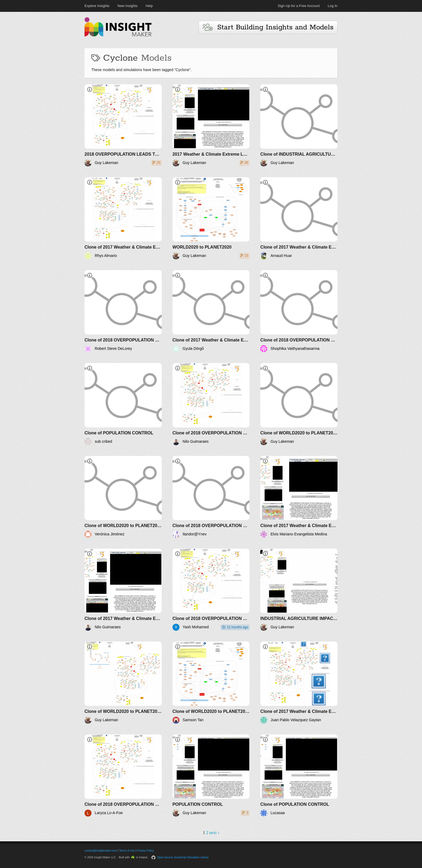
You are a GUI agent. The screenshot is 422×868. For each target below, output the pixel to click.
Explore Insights (97, 6)
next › (214, 833)
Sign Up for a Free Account (299, 6)
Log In (333, 6)
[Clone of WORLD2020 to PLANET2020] (299, 404)
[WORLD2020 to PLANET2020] (211, 218)
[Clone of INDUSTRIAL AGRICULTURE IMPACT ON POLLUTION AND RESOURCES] (299, 125)
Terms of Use (127, 851)
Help (149, 6)
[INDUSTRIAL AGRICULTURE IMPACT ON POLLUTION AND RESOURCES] (299, 590)
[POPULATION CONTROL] (211, 775)
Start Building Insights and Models (268, 27)
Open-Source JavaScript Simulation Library (183, 857)
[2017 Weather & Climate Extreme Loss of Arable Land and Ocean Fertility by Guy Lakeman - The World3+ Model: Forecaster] (211, 125)
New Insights (128, 6)
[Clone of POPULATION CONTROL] (123, 404)
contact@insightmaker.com (101, 851)
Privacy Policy (145, 851)
